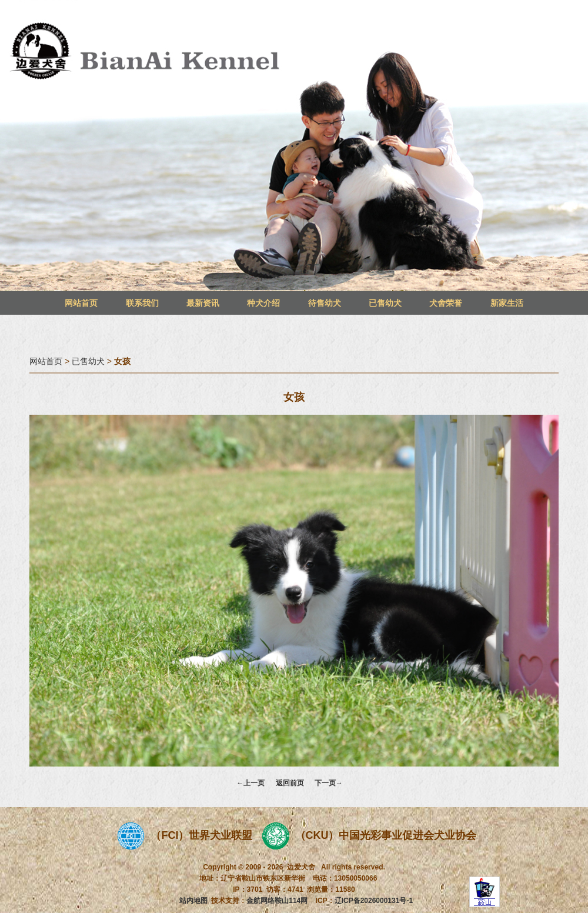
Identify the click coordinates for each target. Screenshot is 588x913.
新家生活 (507, 303)
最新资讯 (203, 303)
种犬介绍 (263, 303)
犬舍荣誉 (446, 303)
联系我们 (142, 303)
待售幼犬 (325, 303)
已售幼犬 (385, 303)
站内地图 (193, 901)
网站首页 (81, 303)
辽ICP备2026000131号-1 (374, 901)
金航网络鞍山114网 (277, 901)
